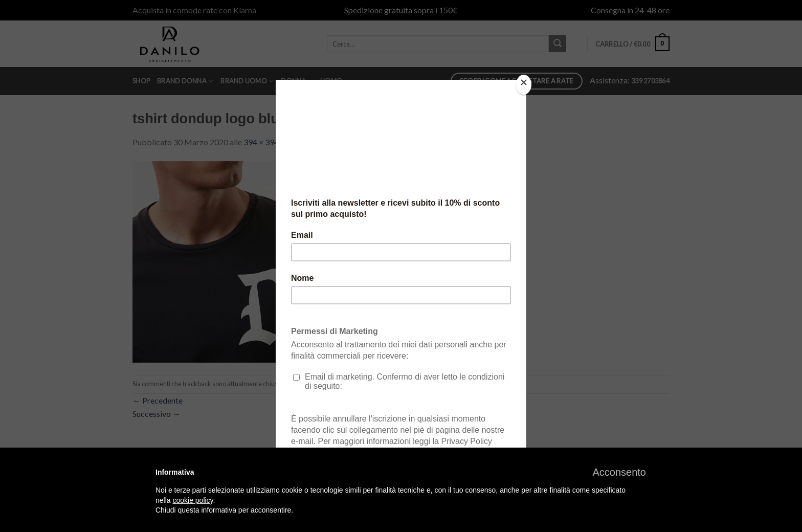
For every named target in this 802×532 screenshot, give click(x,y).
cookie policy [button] (193, 500)
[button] (619, 472)
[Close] (524, 85)
